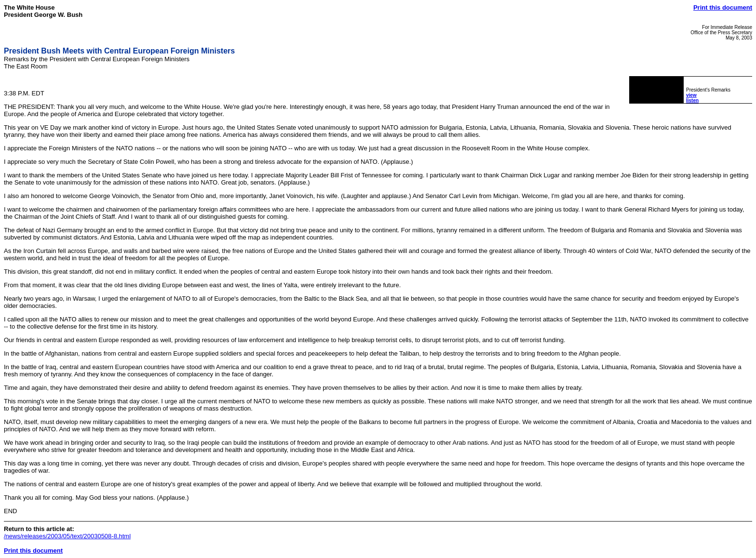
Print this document (723, 7)
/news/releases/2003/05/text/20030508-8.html (67, 536)
